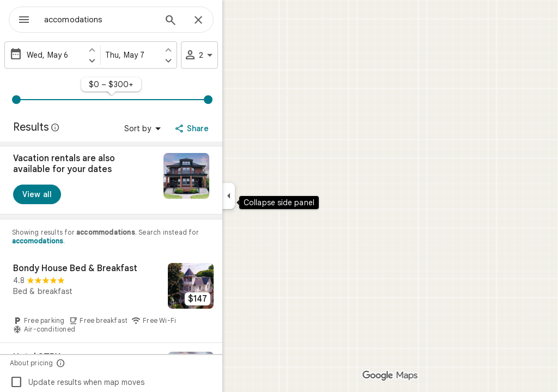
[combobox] (128, 20)
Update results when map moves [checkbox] (116, 382)
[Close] (238, 21)
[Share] (232, 128)
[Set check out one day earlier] (208, 50)
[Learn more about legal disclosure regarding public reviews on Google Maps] (95, 127)
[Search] (210, 21)
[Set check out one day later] (208, 60)
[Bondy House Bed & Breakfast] (150, 298)
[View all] (76, 194)
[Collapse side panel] (268, 196)
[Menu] (20, 19)
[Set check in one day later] (131, 60)
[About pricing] (100, 363)
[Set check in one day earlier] (131, 50)
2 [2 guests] (239, 55)
